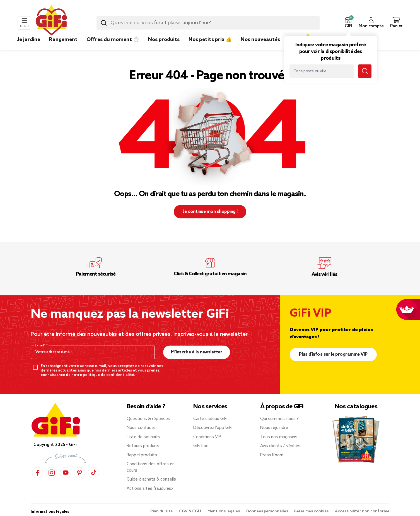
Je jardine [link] (29, 40)
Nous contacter (142, 428)
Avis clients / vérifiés (280, 446)
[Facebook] (38, 472)
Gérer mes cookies (312, 511)
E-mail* (41, 346)
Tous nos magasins (279, 437)
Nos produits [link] (164, 40)
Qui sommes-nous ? (279, 419)
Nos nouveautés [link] (260, 40)
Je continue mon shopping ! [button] (210, 212)
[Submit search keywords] (104, 23)
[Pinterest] (79, 472)
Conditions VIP (207, 437)
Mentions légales (224, 511)
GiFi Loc (201, 446)
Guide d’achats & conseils (151, 479)
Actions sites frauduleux (150, 489)
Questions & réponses (148, 419)
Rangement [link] (63, 40)
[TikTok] (93, 472)
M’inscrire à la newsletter (196, 352)
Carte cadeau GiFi (210, 419)
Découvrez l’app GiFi (213, 428)
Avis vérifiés (324, 274)
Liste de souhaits (143, 437)
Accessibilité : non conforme (362, 511)
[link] (164, 48)
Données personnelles (267, 511)
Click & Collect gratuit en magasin (210, 274)
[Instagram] (52, 472)
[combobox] (208, 23)
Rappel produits (142, 455)
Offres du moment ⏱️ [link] (113, 40)
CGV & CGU (190, 511)
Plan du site (162, 511)
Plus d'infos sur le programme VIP (333, 354)
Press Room (272, 455)
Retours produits (143, 446)
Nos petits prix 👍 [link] (210, 40)
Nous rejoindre (274, 428)
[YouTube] (66, 472)
